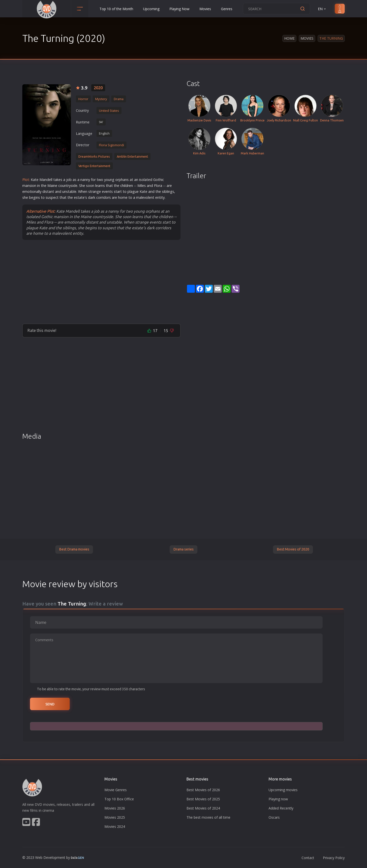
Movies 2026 (115, 808)
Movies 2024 (115, 826)
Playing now (278, 799)
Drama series (183, 549)
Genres (227, 9)
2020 (98, 88)
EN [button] (322, 9)
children (127, 186)
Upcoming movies (283, 790)
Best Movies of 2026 (203, 790)
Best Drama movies (74, 549)
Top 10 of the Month (116, 9)
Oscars (274, 817)
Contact (308, 858)
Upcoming (151, 9)
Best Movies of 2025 (203, 799)
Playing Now (179, 9)
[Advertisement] (101, 282)
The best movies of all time (208, 817)
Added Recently (281, 808)
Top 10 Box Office (119, 799)
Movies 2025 (115, 817)
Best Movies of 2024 (203, 808)
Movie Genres (116, 790)
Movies (205, 9)
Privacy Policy (334, 858)
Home (289, 38)
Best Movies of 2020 (293, 549)
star (117, 191)
